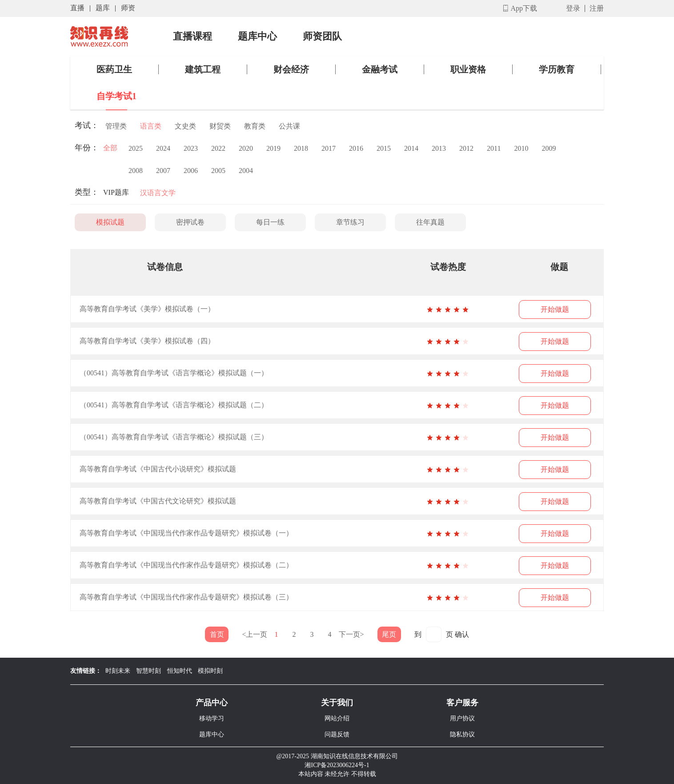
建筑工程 (203, 69)
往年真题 (430, 222)
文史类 (185, 126)
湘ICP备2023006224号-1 (337, 765)
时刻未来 (118, 671)
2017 (329, 148)
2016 (356, 148)
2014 (411, 148)
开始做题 (555, 309)
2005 (218, 171)
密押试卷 (190, 222)
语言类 (151, 126)
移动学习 (212, 718)
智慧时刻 (148, 671)
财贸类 (220, 126)
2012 (466, 148)
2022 (218, 148)
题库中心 (257, 36)
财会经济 (291, 69)
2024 (163, 148)
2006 (191, 171)
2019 (273, 148)
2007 (163, 171)
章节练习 (350, 222)
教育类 (255, 126)
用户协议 (462, 718)
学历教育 (557, 69)
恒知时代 (180, 671)
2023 (191, 148)
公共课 (289, 126)
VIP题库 (116, 192)
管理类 (116, 126)
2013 (439, 148)
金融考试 (380, 69)
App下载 (524, 8)
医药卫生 (114, 69)
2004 (246, 171)
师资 (128, 8)
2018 (301, 148)
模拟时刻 (210, 671)
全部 (110, 148)
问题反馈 (337, 734)
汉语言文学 (158, 193)
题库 (103, 8)
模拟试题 (110, 222)
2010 (521, 148)
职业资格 (468, 69)
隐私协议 (462, 734)
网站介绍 (337, 718)
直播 (77, 8)
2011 (494, 148)
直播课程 (193, 36)
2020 (246, 148)
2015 (384, 148)
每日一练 (270, 222)
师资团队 (322, 36)
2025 (136, 148)
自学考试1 (116, 96)
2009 (549, 148)
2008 (136, 171)
